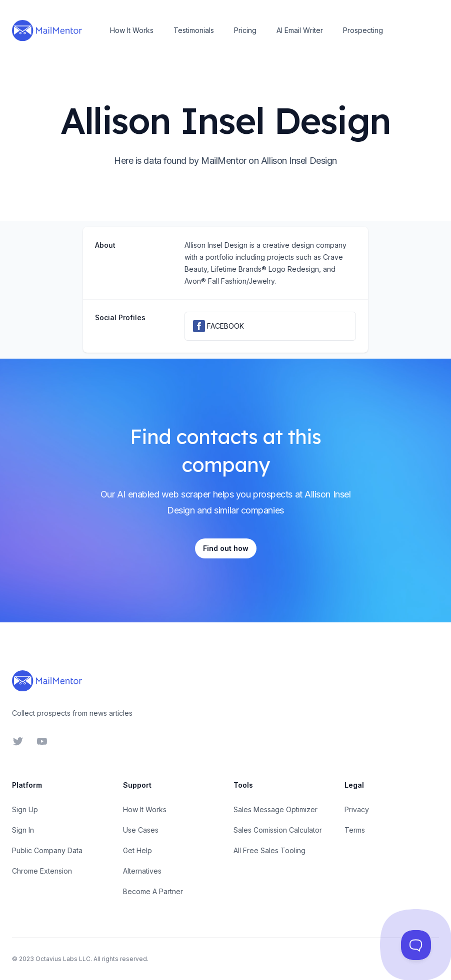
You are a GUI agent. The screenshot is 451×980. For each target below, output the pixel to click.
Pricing (245, 30)
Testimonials (194, 30)
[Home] (47, 30)
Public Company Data (47, 850)
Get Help (137, 850)
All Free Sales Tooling (269, 850)
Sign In (23, 830)
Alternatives (142, 871)
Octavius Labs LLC (63, 959)
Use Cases (141, 830)
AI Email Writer (300, 30)
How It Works (132, 30)
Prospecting (363, 30)
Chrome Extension (42, 871)
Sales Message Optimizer (275, 809)
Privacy (357, 809)
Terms (355, 830)
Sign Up (25, 809)
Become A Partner (153, 891)
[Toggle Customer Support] (416, 945)
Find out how (226, 548)
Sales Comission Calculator (278, 830)
